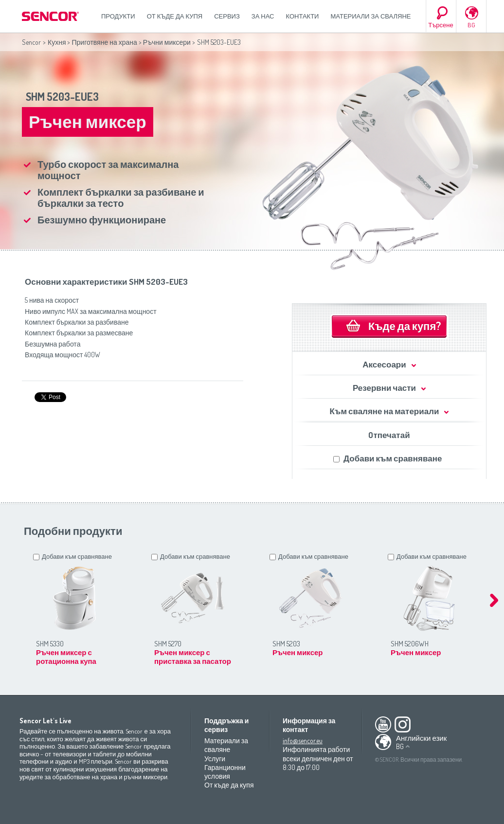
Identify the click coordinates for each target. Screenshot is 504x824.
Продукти (118, 16)
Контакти (303, 16)
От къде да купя (175, 16)
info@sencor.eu (303, 741)
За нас (263, 16)
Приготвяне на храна (104, 42)
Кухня (57, 42)
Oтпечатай (389, 435)
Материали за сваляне (370, 16)
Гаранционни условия (225, 772)
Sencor (31, 42)
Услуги (215, 759)
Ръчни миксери (167, 42)
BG (471, 25)
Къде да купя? (405, 326)
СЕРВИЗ (227, 16)
